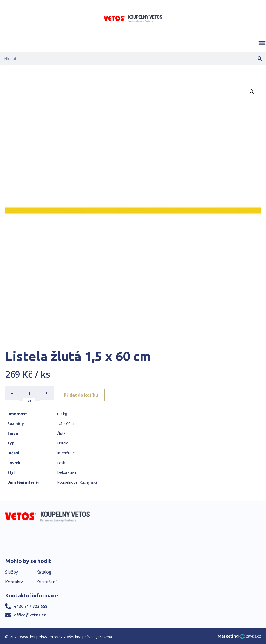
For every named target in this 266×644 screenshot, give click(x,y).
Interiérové (66, 451)
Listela (63, 442)
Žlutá (61, 432)
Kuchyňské (89, 481)
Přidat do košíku (84, 393)
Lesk (61, 461)
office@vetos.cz (30, 613)
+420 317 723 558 (31, 605)
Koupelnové (67, 481)
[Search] (260, 58)
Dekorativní (67, 471)
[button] (262, 43)
